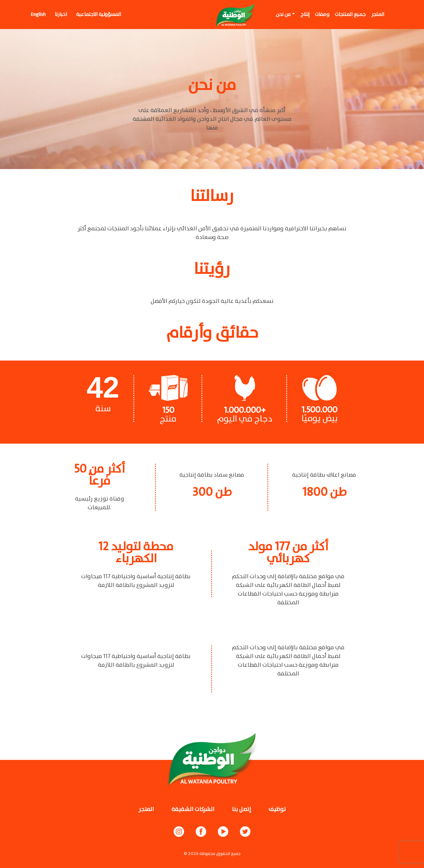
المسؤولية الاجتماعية (99, 15)
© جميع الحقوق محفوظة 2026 (212, 854)
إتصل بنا (242, 809)
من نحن (283, 15)
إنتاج (305, 15)
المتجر (378, 15)
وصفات (322, 15)
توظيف (277, 809)
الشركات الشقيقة (193, 809)
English (38, 15)
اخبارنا (61, 15)
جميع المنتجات (350, 15)
